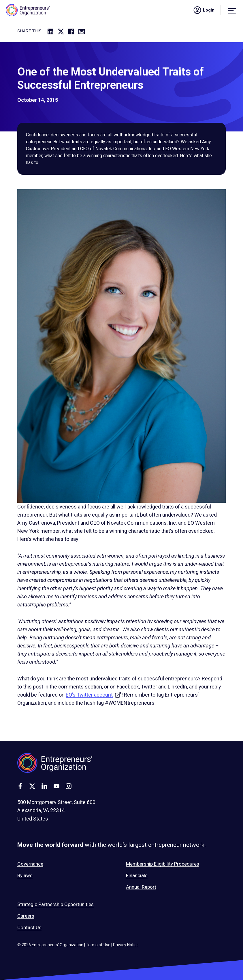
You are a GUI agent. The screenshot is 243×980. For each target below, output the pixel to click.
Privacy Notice (126, 945)
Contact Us (29, 927)
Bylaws (25, 875)
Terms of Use (98, 945)
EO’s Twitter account (94, 695)
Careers (26, 916)
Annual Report (141, 887)
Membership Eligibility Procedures (163, 864)
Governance (30, 864)
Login (204, 10)
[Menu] (232, 10)
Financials (137, 875)
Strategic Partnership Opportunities (55, 904)
